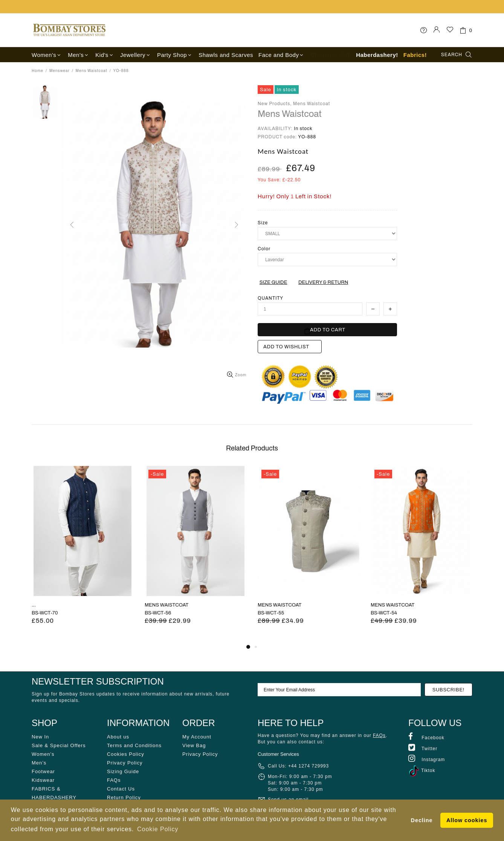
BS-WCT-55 (271, 613)
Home (37, 71)
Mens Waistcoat (92, 71)
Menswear (60, 71)
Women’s (43, 754)
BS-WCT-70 (45, 613)
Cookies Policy (126, 754)
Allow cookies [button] (467, 820)
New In (40, 737)
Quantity (270, 298)
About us (118, 737)
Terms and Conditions (134, 745)
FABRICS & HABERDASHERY (54, 793)
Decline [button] (422, 820)
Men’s (39, 763)
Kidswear (43, 780)
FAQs (114, 780)
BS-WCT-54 (384, 613)
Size (263, 223)
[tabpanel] (82, 554)
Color (264, 249)
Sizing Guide (123, 771)
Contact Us (121, 789)
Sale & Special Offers (59, 745)
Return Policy (124, 797)
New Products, (275, 104)
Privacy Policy (125, 763)
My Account (197, 737)
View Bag (194, 745)
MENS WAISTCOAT (166, 605)
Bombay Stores (69, 30)
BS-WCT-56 (158, 613)
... (34, 605)
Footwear (43, 771)
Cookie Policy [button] (158, 829)
